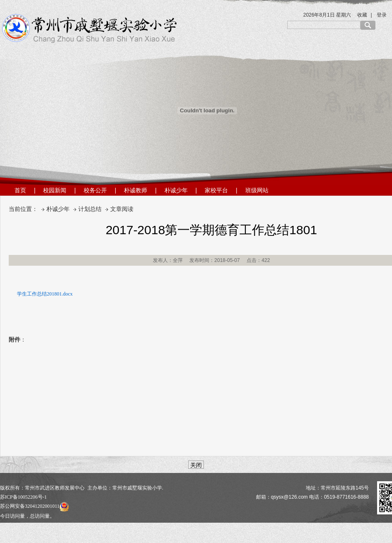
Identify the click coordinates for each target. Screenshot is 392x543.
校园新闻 (55, 190)
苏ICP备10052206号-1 (23, 497)
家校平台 (216, 190)
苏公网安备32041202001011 (34, 506)
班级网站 (257, 190)
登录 (382, 15)
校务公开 (95, 190)
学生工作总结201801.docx (45, 294)
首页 (20, 190)
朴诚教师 (136, 190)
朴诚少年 (176, 190)
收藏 (362, 15)
